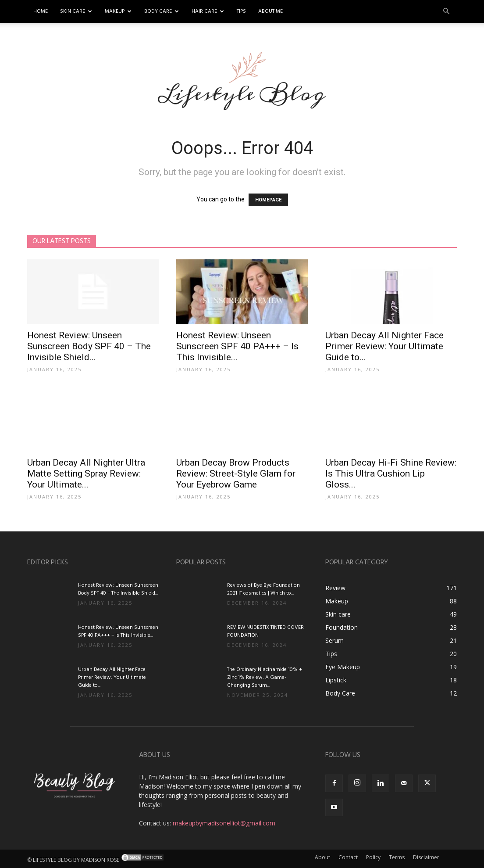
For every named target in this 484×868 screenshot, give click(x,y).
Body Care (162, 11)
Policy (373, 857)
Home (41, 11)
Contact (348, 857)
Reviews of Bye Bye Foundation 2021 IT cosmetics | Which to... (263, 589)
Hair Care (208, 11)
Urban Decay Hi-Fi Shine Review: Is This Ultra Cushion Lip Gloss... (391, 473)
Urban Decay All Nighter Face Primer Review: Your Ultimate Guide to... (384, 346)
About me (270, 11)
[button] (446, 12)
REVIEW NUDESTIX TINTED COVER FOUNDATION (265, 631)
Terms (397, 857)
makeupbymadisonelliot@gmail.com (224, 823)
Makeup (118, 11)
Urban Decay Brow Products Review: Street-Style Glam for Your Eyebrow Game (236, 473)
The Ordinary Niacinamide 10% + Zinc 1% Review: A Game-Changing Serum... (265, 678)
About (322, 857)
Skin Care (76, 11)
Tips (241, 11)
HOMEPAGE (268, 200)
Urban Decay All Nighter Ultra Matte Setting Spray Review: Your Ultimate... (86, 473)
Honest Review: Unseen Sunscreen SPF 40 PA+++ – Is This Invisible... (237, 346)
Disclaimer (426, 857)
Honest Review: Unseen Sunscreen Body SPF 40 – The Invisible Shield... (89, 346)
